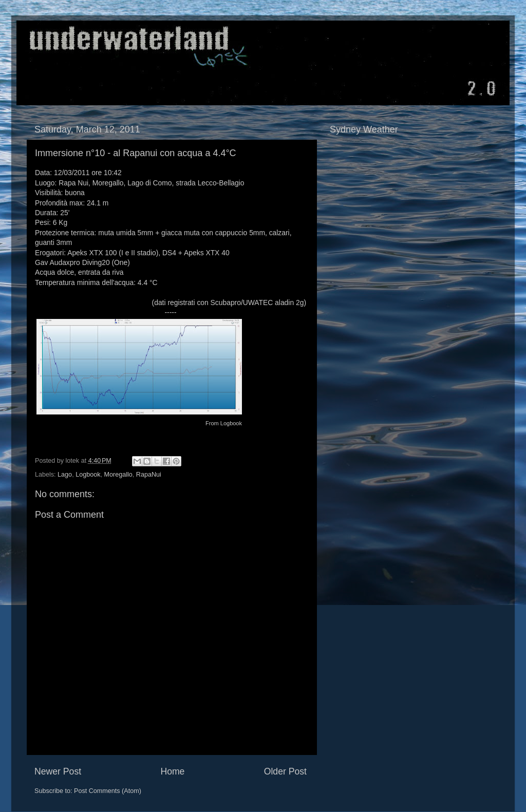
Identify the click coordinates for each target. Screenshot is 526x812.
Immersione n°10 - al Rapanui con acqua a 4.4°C (136, 153)
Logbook (231, 423)
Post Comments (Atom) (108, 791)
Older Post (285, 771)
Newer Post (58, 771)
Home (172, 771)
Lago (65, 475)
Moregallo (118, 475)
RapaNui (149, 475)
